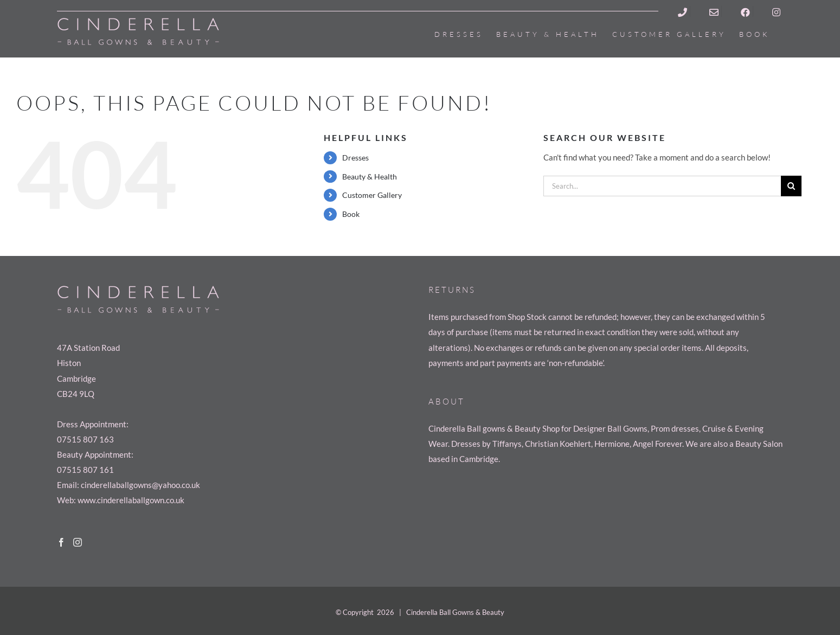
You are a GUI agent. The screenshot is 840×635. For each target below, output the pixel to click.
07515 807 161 (85, 470)
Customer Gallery (372, 195)
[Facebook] (61, 542)
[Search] (791, 186)
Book (351, 214)
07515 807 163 (85, 439)
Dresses (355, 158)
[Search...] (662, 186)
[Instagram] (78, 542)
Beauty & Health (370, 177)
